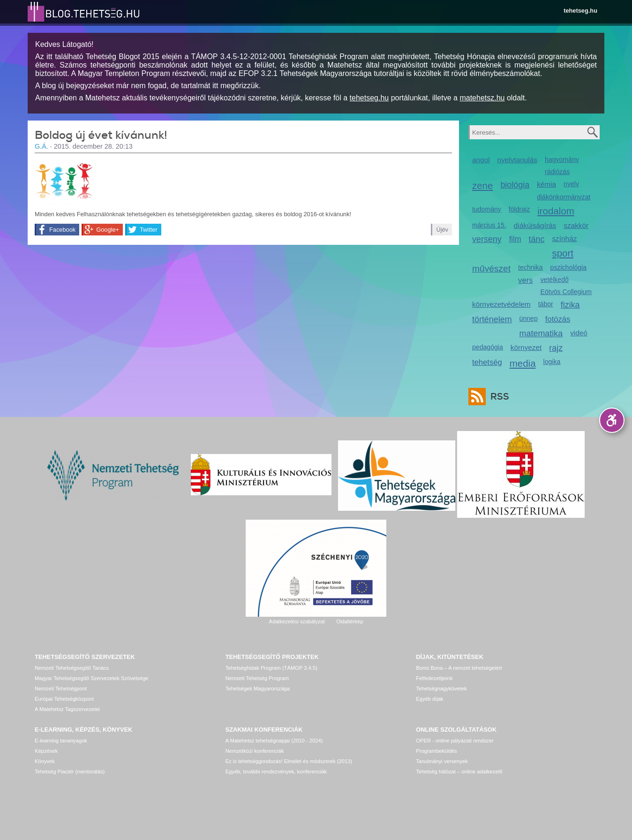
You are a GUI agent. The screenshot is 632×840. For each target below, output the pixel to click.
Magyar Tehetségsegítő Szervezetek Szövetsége (91, 678)
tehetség (487, 362)
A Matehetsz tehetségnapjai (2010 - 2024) (274, 741)
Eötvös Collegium (566, 292)
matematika (541, 333)
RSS (497, 397)
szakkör (576, 225)
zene (482, 185)
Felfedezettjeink (434, 678)
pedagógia (488, 347)
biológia (515, 185)
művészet (491, 269)
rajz (556, 348)
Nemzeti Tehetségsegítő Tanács (72, 668)
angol (481, 160)
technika (530, 267)
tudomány (487, 209)
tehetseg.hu (580, 11)
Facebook (62, 230)
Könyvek (45, 761)
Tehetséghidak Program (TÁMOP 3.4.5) (271, 668)
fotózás (558, 319)
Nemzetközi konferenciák (255, 751)
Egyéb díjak (429, 699)
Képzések (46, 751)
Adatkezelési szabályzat (297, 621)
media (523, 363)
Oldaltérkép (350, 621)
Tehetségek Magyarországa (258, 689)
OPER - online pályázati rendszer (455, 741)
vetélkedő (555, 280)
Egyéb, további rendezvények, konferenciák (276, 772)
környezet (526, 347)
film (515, 239)
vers (525, 280)
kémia (546, 184)
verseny (487, 239)
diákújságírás (535, 225)
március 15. (489, 225)
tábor (546, 304)
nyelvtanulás (517, 160)
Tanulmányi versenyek (442, 761)
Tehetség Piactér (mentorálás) (70, 772)
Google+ (108, 230)
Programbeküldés (436, 751)
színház (564, 238)
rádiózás (557, 172)
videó (579, 333)
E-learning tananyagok (61, 741)
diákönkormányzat (564, 197)
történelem (492, 319)
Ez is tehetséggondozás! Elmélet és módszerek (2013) (289, 761)
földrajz (519, 209)
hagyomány (562, 159)
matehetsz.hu (482, 98)
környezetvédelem (501, 304)
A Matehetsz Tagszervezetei (67, 709)
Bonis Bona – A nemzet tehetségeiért (459, 668)
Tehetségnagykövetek (441, 689)
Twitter (149, 230)
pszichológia (568, 267)
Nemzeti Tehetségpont (61, 689)
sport (563, 253)
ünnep (529, 318)
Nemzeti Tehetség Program (257, 678)
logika (552, 362)
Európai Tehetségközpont (64, 699)
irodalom (556, 211)
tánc (537, 239)
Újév (442, 230)
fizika (570, 305)
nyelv (571, 184)
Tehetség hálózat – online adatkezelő (459, 772)
